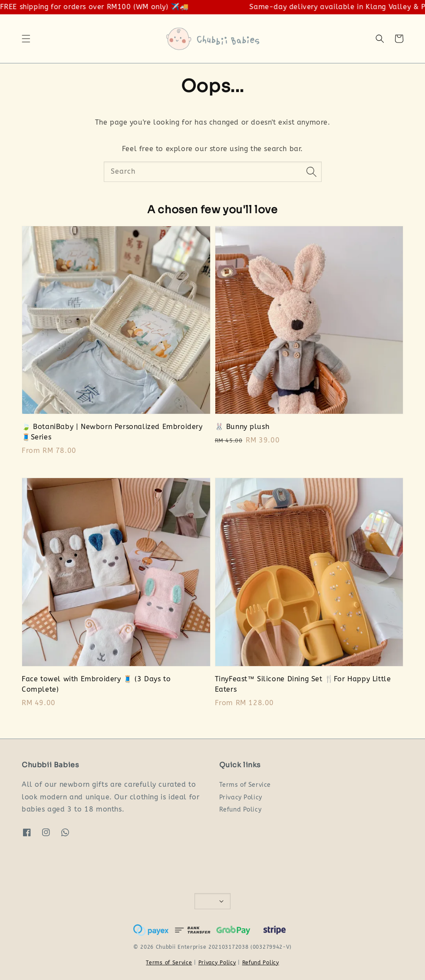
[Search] (312, 172)
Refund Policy (241, 810)
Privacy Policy (241, 797)
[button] (26, 39)
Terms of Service (245, 785)
